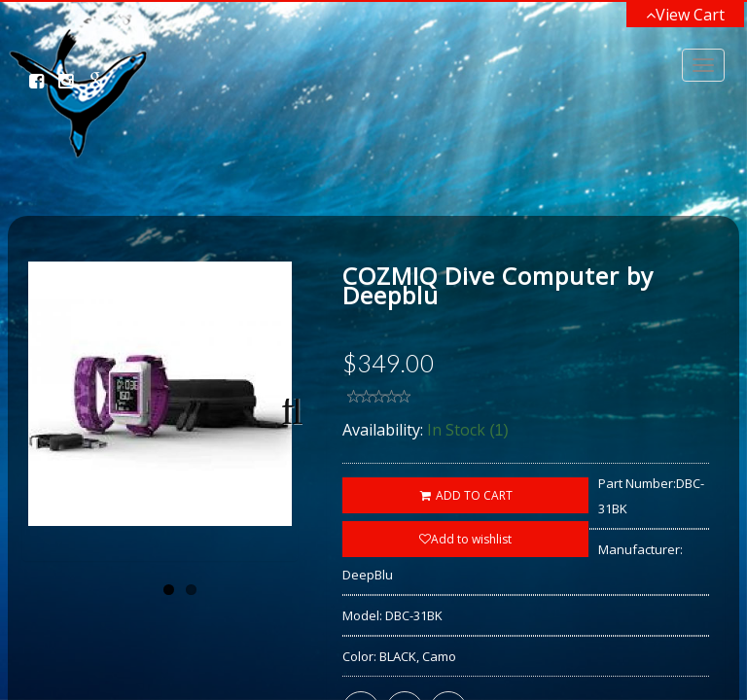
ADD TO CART (465, 495)
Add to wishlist (465, 539)
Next (285, 471)
